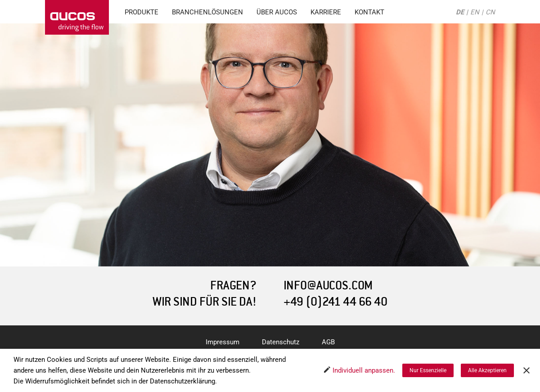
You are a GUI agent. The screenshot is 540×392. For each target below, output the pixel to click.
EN (475, 12)
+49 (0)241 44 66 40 (335, 302)
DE (460, 12)
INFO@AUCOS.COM (328, 286)
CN (490, 12)
